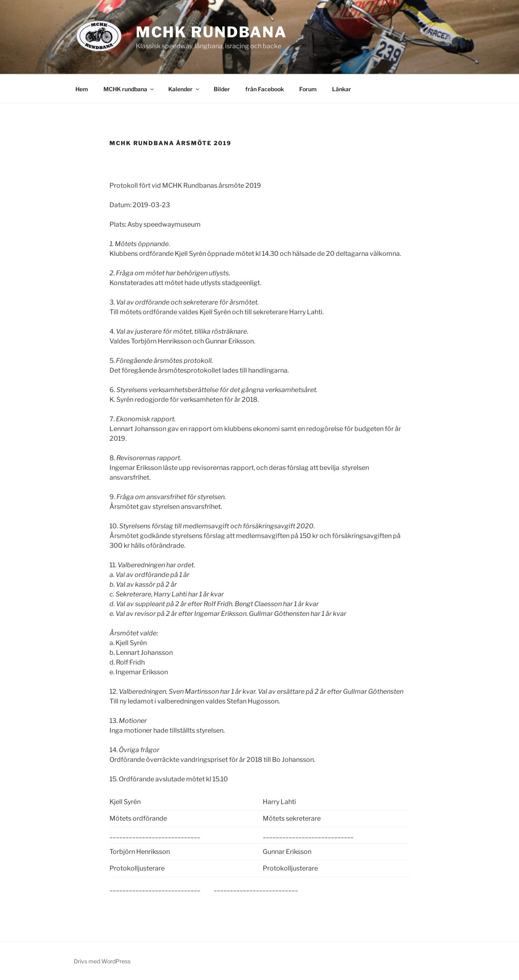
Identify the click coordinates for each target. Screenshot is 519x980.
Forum (308, 89)
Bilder (222, 89)
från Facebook (265, 89)
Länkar (342, 89)
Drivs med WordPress (102, 961)
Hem (82, 89)
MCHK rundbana (211, 32)
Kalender (184, 89)
